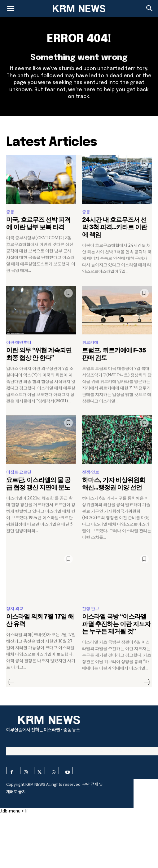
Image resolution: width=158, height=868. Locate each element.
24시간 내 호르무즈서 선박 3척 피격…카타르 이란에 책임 (114, 228)
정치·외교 (15, 608)
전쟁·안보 (91, 472)
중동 (10, 212)
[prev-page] (11, 682)
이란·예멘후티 (19, 342)
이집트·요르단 (19, 472)
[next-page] (147, 682)
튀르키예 (90, 342)
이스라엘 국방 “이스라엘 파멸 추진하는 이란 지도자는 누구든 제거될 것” (116, 624)
